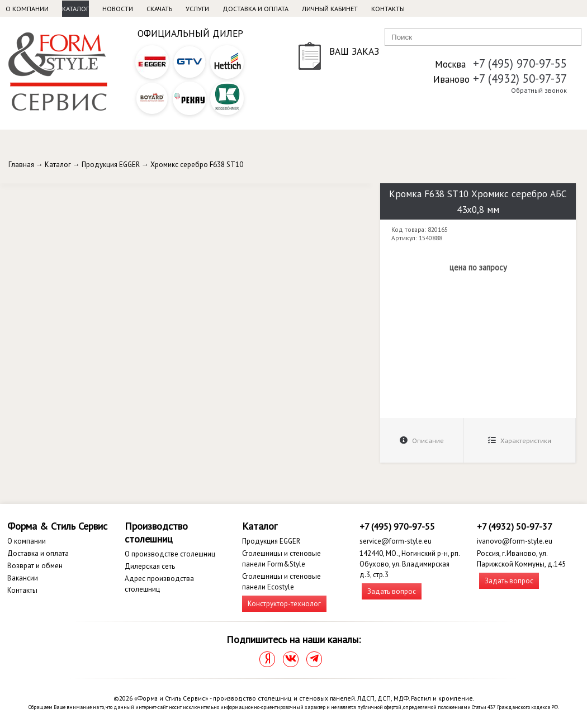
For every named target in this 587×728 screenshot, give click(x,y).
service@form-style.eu (396, 541)
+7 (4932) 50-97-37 (520, 78)
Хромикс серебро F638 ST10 (197, 165)
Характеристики (520, 441)
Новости (118, 9)
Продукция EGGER (111, 165)
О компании (27, 9)
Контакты (388, 9)
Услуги (197, 9)
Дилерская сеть (150, 566)
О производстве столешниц (170, 554)
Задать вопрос (392, 591)
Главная (21, 165)
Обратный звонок (539, 90)
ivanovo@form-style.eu (515, 541)
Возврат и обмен (35, 566)
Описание (422, 441)
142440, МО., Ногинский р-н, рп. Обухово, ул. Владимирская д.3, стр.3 (410, 564)
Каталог (75, 9)
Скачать (159, 9)
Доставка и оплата (255, 9)
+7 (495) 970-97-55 (520, 63)
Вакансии (23, 578)
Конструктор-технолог (284, 604)
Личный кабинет (330, 9)
